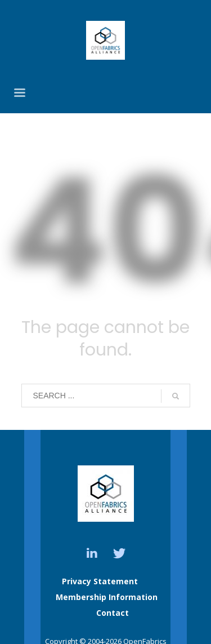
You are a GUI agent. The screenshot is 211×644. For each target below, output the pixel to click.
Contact (113, 613)
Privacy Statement (100, 581)
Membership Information (107, 597)
